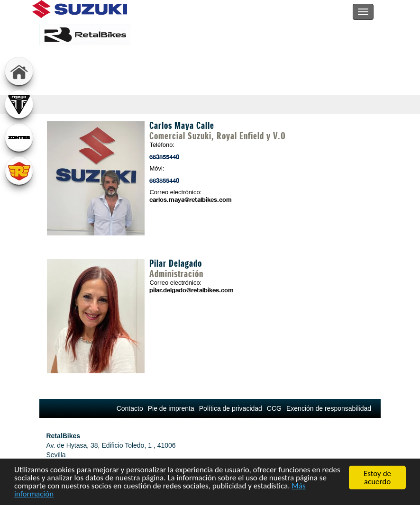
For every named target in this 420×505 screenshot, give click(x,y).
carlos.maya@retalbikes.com (188, 199)
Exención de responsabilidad (329, 408)
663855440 (164, 157)
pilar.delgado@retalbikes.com (188, 290)
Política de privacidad (231, 408)
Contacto (130, 408)
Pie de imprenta (171, 408)
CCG (274, 408)
